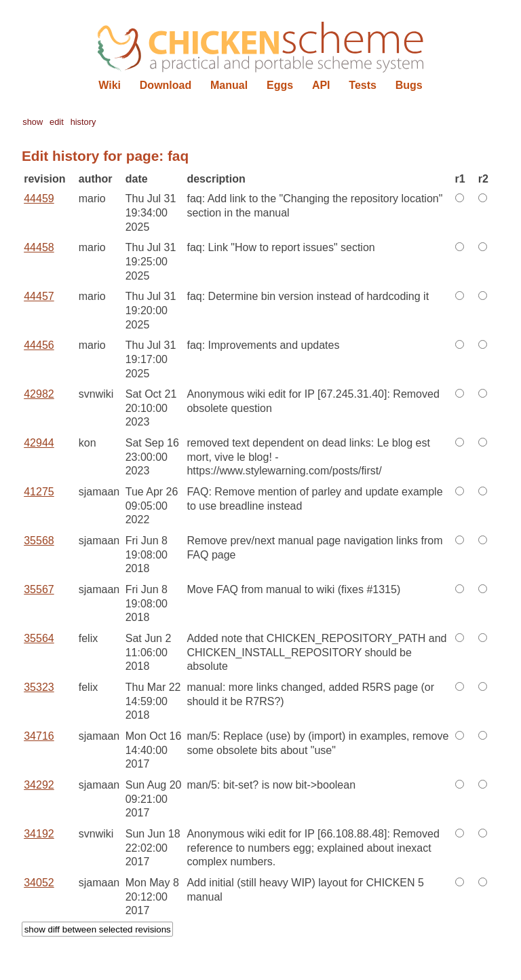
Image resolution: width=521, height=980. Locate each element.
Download (166, 85)
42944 (39, 443)
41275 (39, 492)
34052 (39, 883)
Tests (363, 85)
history (83, 122)
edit (57, 122)
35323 (39, 687)
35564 (39, 638)
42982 (39, 394)
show (33, 122)
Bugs (409, 85)
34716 (39, 736)
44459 (39, 199)
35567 (39, 589)
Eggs (280, 85)
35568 (39, 541)
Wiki (110, 85)
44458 (39, 247)
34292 (39, 785)
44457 (39, 296)
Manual (229, 85)
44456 (39, 345)
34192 (39, 834)
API (321, 85)
